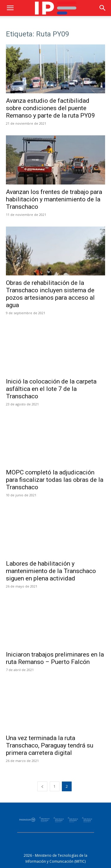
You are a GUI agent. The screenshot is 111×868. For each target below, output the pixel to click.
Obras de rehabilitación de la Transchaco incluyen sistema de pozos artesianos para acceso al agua (50, 294)
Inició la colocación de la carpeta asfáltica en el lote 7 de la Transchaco (51, 389)
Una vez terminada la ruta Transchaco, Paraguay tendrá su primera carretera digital (50, 745)
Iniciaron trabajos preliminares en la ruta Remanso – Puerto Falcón (55, 658)
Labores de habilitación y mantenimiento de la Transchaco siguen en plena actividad (51, 571)
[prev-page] (42, 786)
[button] (10, 8)
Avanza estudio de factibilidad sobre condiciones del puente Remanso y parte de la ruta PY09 (50, 108)
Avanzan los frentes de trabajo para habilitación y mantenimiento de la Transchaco (54, 199)
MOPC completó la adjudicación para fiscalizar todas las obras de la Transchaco (55, 480)
